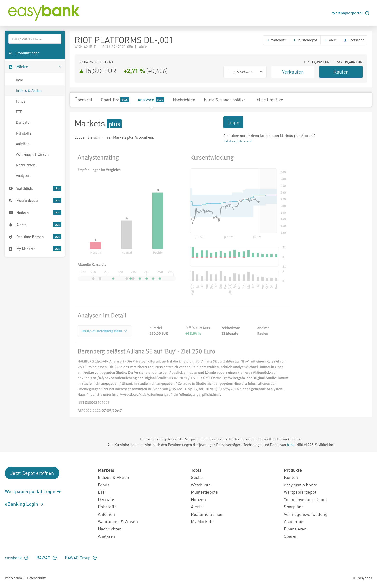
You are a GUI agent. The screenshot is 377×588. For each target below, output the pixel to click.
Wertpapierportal (351, 13)
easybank (17, 558)
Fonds (21, 101)
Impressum (13, 578)
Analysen (23, 175)
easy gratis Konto (301, 485)
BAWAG (47, 558)
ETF (19, 112)
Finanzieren (295, 529)
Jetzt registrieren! (238, 141)
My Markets (202, 521)
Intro (19, 80)
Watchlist (276, 40)
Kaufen (341, 72)
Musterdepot (305, 40)
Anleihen (23, 144)
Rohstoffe (24, 133)
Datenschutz (36, 578)
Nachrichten (25, 165)
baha (291, 445)
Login (233, 122)
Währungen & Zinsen (32, 154)
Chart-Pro (115, 100)
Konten (291, 477)
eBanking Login (24, 504)
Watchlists (201, 485)
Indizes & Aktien (29, 90)
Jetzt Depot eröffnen (32, 473)
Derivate (23, 122)
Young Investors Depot (305, 499)
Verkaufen (293, 72)
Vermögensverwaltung (306, 514)
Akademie (294, 521)
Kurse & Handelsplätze (225, 100)
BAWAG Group (81, 558)
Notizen (198, 499)
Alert (330, 40)
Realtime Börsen (207, 514)
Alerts (197, 507)
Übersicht (84, 100)
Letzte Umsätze (269, 100)
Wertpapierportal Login (33, 491)
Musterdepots (204, 492)
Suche (197, 477)
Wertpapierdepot (300, 492)
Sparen (291, 536)
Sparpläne (294, 507)
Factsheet (354, 40)
